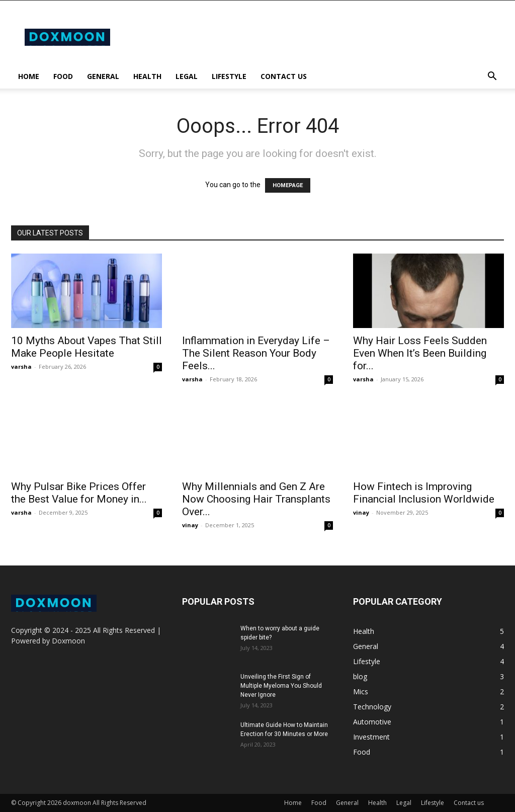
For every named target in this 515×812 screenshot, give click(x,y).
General (103, 76)
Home (29, 76)
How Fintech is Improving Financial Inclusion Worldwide (424, 493)
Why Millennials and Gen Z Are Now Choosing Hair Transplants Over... (256, 499)
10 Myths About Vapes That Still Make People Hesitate (87, 347)
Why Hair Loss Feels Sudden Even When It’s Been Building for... (420, 353)
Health (147, 76)
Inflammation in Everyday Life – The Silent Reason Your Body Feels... (256, 353)
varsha (21, 367)
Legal (187, 76)
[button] (492, 77)
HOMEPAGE (288, 185)
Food (63, 76)
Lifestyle (229, 76)
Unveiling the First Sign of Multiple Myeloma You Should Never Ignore (281, 686)
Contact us (284, 76)
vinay (190, 525)
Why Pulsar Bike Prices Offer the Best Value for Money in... (79, 493)
